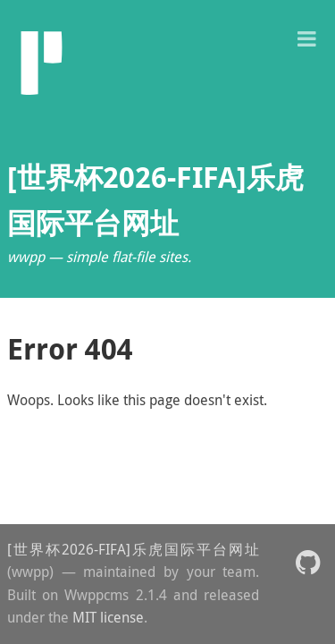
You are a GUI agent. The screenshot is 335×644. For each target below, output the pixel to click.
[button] (306, 37)
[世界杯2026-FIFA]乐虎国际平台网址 (133, 549)
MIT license (108, 617)
